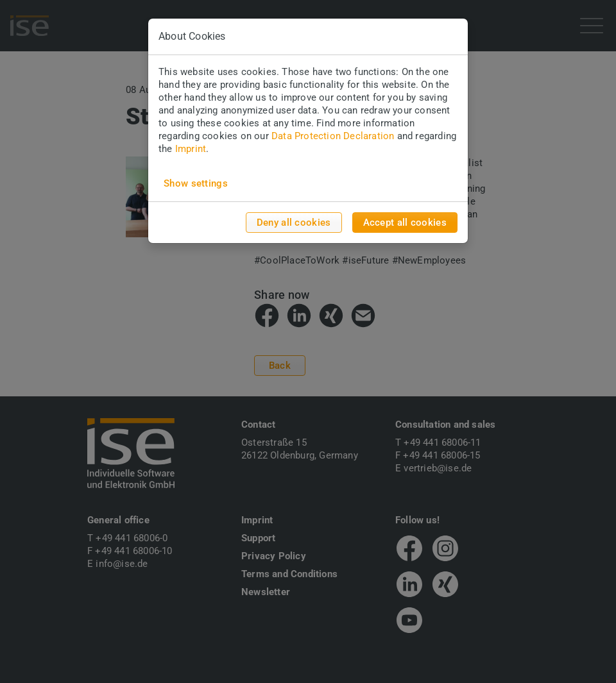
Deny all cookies (294, 223)
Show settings (196, 183)
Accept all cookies (405, 223)
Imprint (191, 149)
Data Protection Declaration (333, 136)
